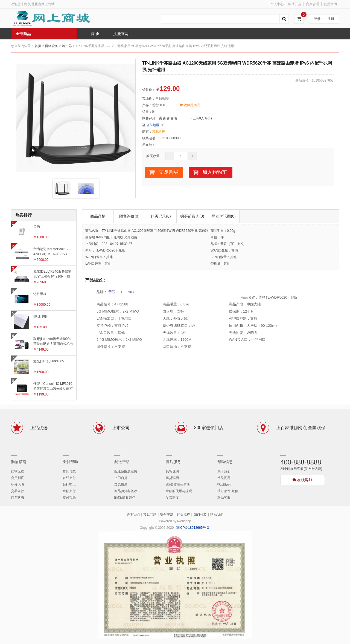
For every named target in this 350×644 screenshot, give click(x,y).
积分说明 (17, 484)
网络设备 (52, 46)
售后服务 (173, 462)
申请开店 (295, 4)
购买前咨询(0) (192, 216)
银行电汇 (69, 484)
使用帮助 (330, 4)
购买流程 (183, 515)
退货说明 (172, 478)
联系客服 (224, 498)
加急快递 (121, 484)
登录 (317, 19)
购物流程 (17, 471)
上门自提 (121, 478)
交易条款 (17, 491)
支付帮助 (70, 462)
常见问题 (224, 478)
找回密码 (224, 484)
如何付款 (200, 515)
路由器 (67, 46)
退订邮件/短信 (228, 491)
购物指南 (19, 462)
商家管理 (313, 4)
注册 (331, 19)
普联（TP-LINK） (122, 292)
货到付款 (69, 471)
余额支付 (69, 491)
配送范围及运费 (126, 471)
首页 (38, 46)
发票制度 (172, 498)
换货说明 (172, 471)
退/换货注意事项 (178, 484)
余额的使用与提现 (179, 491)
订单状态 (17, 498)
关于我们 (224, 471)
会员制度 (17, 478)
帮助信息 (225, 462)
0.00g (231, 231)
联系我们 (217, 515)
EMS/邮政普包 (125, 498)
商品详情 (98, 216)
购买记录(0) (161, 216)
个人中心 (277, 4)
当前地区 (153, 125)
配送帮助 (122, 462)
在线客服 (303, 480)
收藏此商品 (190, 105)
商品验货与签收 (126, 491)
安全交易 (167, 515)
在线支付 (69, 478)
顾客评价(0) (129, 216)
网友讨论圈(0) (224, 216)
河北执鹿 (159, 132)
